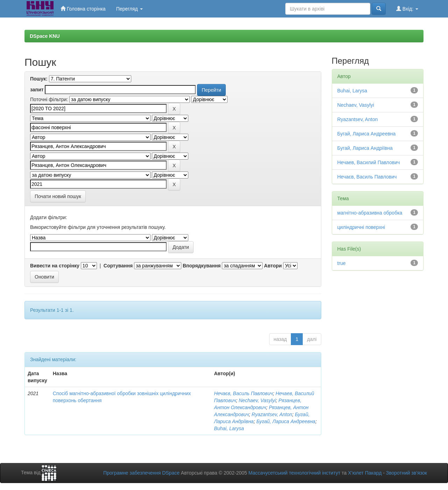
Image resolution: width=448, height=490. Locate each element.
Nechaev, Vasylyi (257, 400)
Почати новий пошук (58, 196)
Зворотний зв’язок (407, 473)
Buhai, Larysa (229, 428)
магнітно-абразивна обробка (370, 213)
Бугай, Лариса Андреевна (286, 421)
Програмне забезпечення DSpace (141, 473)
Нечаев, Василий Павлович (369, 162)
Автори (273, 266)
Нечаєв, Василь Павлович (243, 393)
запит (37, 90)
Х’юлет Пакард (365, 473)
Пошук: (39, 79)
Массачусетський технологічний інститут (295, 473)
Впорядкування (202, 266)
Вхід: (407, 9)
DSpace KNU (45, 36)
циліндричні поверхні (361, 227)
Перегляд (129, 9)
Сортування (118, 266)
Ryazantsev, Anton (272, 414)
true (342, 263)
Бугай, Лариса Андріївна (365, 148)
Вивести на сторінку (55, 266)
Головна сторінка (83, 9)
